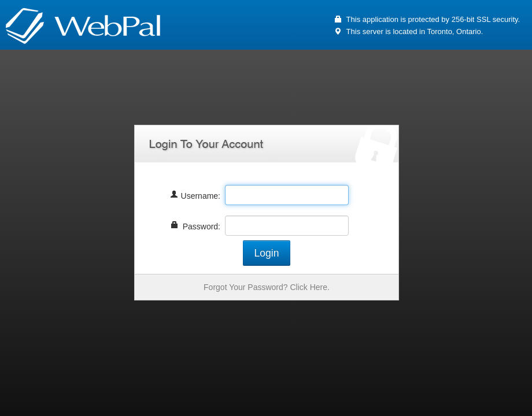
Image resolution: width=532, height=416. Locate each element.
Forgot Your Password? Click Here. (267, 287)
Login (267, 253)
